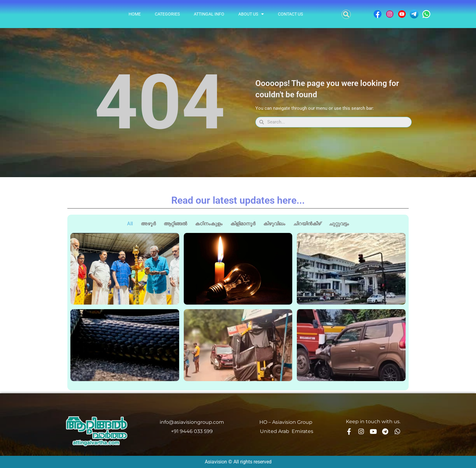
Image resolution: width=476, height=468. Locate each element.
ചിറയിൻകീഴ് (307, 224)
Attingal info (209, 14)
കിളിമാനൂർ (243, 224)
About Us (251, 14)
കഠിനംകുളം (209, 224)
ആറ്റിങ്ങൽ (175, 224)
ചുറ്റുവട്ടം (339, 224)
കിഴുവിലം (274, 224)
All (130, 224)
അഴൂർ (148, 224)
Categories (167, 14)
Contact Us (290, 14)
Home (135, 14)
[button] (346, 14)
